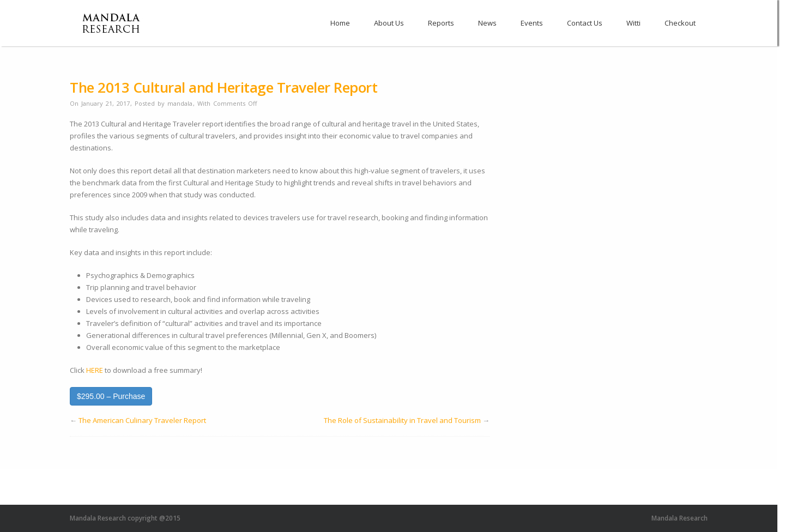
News (487, 23)
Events (532, 23)
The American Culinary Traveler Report (142, 420)
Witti (633, 23)
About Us (389, 23)
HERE (95, 370)
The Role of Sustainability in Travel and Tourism (402, 420)
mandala (180, 103)
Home (340, 23)
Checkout (680, 23)
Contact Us (585, 23)
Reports (441, 23)
